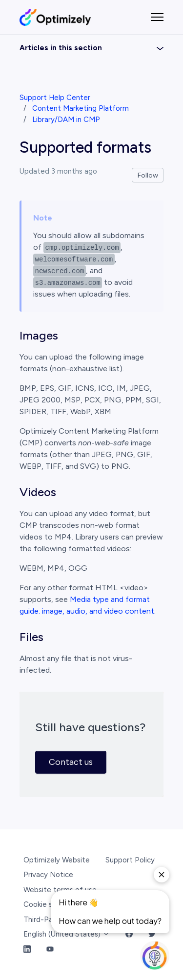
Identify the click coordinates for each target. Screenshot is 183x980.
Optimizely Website (57, 860)
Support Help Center (55, 98)
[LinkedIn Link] (27, 950)
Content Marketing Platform (81, 108)
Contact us (71, 762)
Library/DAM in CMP (66, 120)
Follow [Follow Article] (148, 175)
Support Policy (130, 860)
